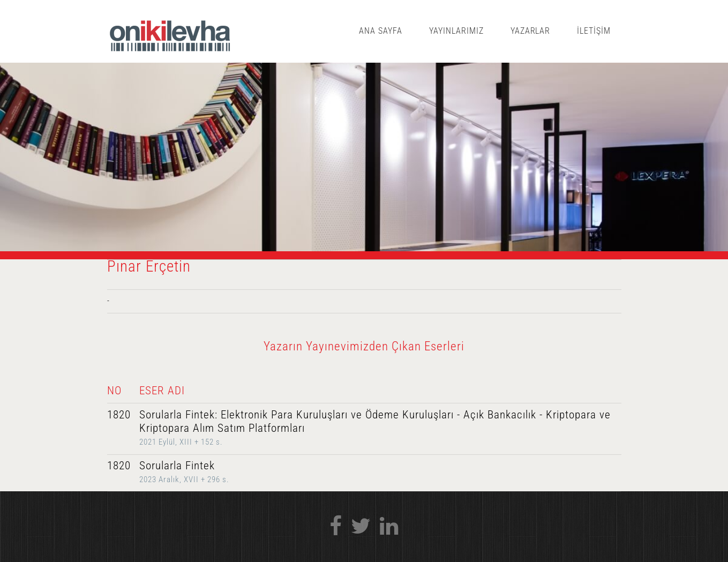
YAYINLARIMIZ (456, 31)
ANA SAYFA (381, 31)
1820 (119, 415)
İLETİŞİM (594, 31)
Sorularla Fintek (177, 466)
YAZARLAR (531, 31)
